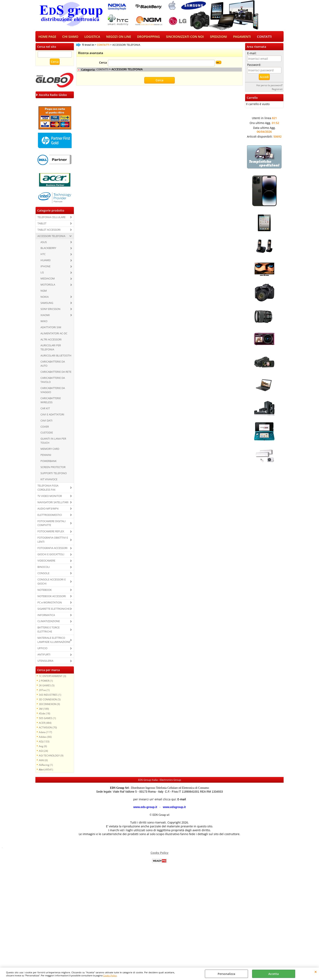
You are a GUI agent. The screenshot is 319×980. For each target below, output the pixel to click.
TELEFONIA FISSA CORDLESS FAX (48, 488)
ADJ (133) (44, 742)
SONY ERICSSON (50, 309)
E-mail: (252, 54)
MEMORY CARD (50, 449)
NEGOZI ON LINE (119, 37)
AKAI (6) (43, 761)
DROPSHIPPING (149, 37)
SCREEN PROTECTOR (53, 467)
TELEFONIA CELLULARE (51, 217)
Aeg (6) (43, 746)
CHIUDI (316, 972)
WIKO (44, 322)
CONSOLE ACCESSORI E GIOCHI (52, 582)
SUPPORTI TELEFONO (54, 474)
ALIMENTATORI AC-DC (54, 334)
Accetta (274, 974)
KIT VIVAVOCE (49, 480)
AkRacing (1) (46, 765)
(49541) (46, 770)
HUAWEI (46, 261)
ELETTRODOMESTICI (50, 515)
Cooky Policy (110, 975)
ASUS (44, 242)
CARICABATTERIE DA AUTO (53, 364)
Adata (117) (45, 732)
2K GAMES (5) (47, 686)
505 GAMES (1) (47, 718)
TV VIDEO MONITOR (50, 496)
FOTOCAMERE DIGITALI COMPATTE (52, 524)
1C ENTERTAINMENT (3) (52, 676)
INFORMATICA (46, 615)
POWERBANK (49, 461)
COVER (45, 427)
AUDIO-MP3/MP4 (48, 509)
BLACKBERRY (48, 249)
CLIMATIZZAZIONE (49, 622)
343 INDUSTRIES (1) (50, 695)
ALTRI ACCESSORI (51, 340)
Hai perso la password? (269, 86)
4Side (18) (45, 714)
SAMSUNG (47, 303)
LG (42, 273)
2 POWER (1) (46, 681)
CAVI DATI (46, 421)
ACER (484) (45, 723)
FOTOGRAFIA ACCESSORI (52, 548)
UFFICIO (42, 649)
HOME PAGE (47, 37)
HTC (43, 255)
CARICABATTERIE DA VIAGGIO (53, 390)
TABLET (42, 224)
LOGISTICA (92, 37)
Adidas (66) (45, 737)
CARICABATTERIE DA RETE (56, 372)
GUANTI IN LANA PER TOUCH (53, 441)
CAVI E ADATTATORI (52, 415)
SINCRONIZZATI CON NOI (185, 37)
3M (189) (44, 709)
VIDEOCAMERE (46, 561)
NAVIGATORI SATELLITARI (53, 503)
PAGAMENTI (242, 37)
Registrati (277, 89)
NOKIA (45, 297)
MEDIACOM (48, 279)
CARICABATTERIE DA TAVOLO (53, 380)
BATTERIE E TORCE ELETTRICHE (49, 630)
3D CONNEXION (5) (50, 700)
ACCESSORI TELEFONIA (51, 236)
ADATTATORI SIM (51, 328)
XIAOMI (45, 315)
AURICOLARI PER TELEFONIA (51, 348)
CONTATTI (264, 37)
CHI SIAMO (70, 37)
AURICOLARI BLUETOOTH (56, 356)
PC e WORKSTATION (50, 603)
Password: (254, 65)
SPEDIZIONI (218, 37)
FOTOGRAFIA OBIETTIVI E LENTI (53, 540)
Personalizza (226, 974)
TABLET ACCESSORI (49, 230)
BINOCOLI (44, 567)
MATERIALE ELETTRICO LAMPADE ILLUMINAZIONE (54, 640)
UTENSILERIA (45, 661)
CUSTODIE (47, 433)
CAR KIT (45, 409)
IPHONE (45, 267)
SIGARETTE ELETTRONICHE (54, 609)
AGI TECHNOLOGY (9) (51, 756)
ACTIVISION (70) (48, 728)
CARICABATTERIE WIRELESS (51, 401)
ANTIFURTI (44, 655)
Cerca (103, 63)
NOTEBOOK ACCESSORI (52, 596)
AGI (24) (43, 751)
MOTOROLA (48, 285)
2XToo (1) (44, 690)
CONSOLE (43, 574)
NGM (44, 291)
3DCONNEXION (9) (49, 704)
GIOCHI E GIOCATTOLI (51, 555)
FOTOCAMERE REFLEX (51, 532)
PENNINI (46, 455)
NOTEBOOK (45, 590)
